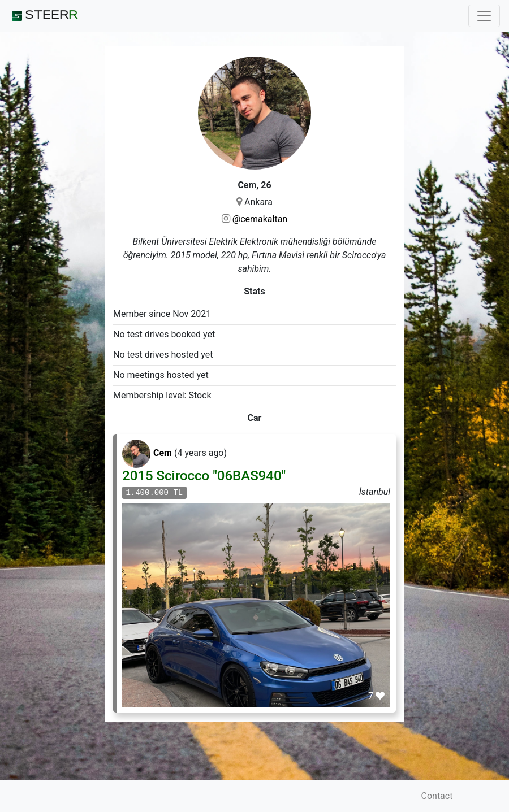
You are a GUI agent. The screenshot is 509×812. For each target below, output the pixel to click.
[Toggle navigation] (484, 16)
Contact (437, 796)
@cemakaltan (260, 219)
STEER (43, 16)
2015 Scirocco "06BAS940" (204, 476)
